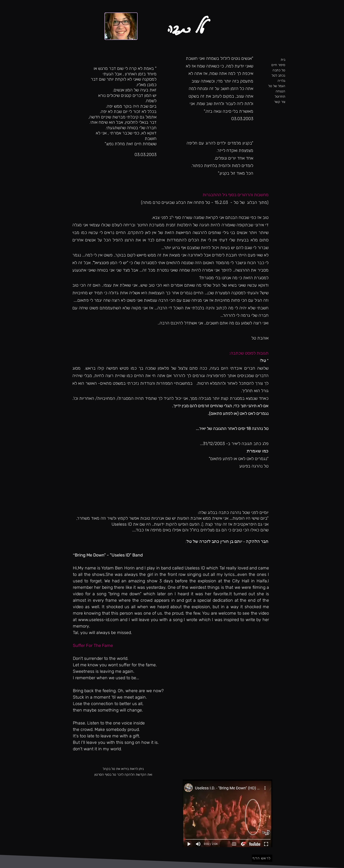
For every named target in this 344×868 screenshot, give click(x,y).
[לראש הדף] (262, 858)
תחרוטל (280, 97)
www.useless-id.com (98, 620)
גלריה (281, 81)
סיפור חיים (278, 65)
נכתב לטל (278, 75)
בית (283, 60)
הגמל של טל (277, 86)
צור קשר (280, 102)
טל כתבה (279, 70)
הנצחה (280, 91)
